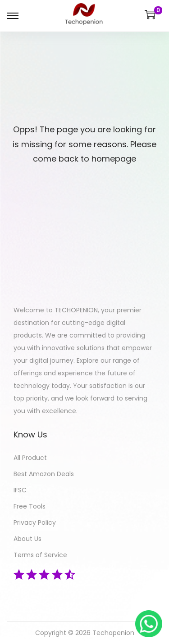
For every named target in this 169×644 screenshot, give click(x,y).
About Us (27, 539)
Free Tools (30, 506)
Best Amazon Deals (44, 474)
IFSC (20, 490)
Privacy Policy (35, 522)
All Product (30, 458)
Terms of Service (40, 555)
